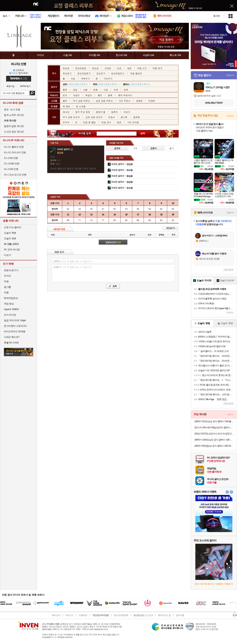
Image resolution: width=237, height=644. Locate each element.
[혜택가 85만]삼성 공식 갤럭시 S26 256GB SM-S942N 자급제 (214, 446)
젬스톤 (124, 117)
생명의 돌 (101, 112)
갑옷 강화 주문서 (104, 101)
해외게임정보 (11, 298)
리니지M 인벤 (11, 158)
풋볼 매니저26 (11, 343)
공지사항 (180, 615)
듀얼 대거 (157, 68)
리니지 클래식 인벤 (14, 147)
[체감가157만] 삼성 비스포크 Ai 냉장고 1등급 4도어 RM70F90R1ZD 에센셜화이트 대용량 (214, 434)
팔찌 (110, 95)
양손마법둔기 (118, 73)
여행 (6, 293)
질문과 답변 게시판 (14, 126)
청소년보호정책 (121, 615)
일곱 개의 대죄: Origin (15, 320)
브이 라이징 (10, 315)
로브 (84, 84)
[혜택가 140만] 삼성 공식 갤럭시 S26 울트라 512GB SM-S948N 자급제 (214, 440)
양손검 (95, 68)
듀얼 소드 (142, 68)
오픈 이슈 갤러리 (13, 227)
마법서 (112, 117)
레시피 (66, 112)
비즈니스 (69, 615)
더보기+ (230, 75)
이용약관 (83, 615)
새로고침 (227, 270)
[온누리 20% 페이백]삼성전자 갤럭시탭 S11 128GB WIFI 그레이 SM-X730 (214, 427)
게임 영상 (9, 304)
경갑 (71, 84)
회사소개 (56, 615)
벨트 (100, 95)
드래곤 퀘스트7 (12, 337)
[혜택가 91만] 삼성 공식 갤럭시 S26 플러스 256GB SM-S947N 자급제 (214, 421)
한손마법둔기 (84, 73)
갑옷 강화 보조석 (94, 117)
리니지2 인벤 (19, 64)
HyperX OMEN (11, 309)
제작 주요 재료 (83, 112)
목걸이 (89, 95)
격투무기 (85, 78)
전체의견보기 (113, 242)
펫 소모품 (81, 106)
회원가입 (11, 86)
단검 (119, 68)
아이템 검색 (88, 134)
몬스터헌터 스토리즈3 (15, 326)
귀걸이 (76, 95)
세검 (129, 68)
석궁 (73, 78)
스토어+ (230, 116)
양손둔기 (101, 73)
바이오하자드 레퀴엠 (15, 331)
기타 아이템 (133, 122)
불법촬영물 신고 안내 (143, 615)
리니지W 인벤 (11, 169)
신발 (85, 90)
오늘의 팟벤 (10, 238)
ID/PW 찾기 (25, 86)
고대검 (108, 68)
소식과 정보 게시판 (14, 132)
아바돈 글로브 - (122, 164)
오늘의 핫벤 (10, 233)
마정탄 (152, 101)
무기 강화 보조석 (71, 117)
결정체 (136, 117)
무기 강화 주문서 (81, 101)
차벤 (6, 281)
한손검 (66, 68)
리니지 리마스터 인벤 (15, 152)
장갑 (75, 90)
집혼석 (114, 112)
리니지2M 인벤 (12, 164)
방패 (96, 90)
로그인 (216, 16)
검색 (32, 93)
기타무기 (108, 78)
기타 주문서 (124, 101)
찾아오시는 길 (164, 615)
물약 (65, 101)
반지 (65, 95)
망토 (126, 90)
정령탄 (139, 101)
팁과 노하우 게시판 (14, 115)
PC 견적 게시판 (12, 250)
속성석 (127, 112)
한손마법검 (81, 68)
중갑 (77, 84)
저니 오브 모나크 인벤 (15, 175)
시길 (106, 90)
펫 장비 (66, 106)
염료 (119, 122)
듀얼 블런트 (136, 73)
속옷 (116, 90)
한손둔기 (67, 73)
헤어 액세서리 (125, 95)
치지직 (7, 276)
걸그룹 (7, 287)
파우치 (66, 122)
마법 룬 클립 (89, 122)
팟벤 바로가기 (11, 270)
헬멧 (65, 90)
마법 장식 (106, 122)
